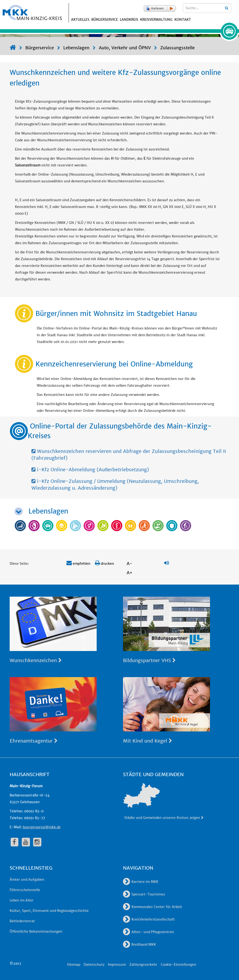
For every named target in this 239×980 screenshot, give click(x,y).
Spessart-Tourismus (144, 894)
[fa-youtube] (26, 842)
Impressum (117, 965)
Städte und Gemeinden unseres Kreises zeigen (164, 818)
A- (130, 563)
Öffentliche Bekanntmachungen (36, 931)
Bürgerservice (105, 20)
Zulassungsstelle (177, 48)
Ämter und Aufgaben (27, 880)
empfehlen (78, 564)
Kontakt (183, 20)
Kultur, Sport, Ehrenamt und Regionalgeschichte (49, 911)
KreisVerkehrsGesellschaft (149, 919)
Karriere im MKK (141, 882)
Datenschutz (94, 965)
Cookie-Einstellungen (178, 965)
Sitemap (74, 965)
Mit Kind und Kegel (148, 741)
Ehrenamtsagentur (34, 741)
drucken (105, 564)
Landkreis (129, 20)
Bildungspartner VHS (149, 660)
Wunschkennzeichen (36, 660)
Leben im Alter (22, 900)
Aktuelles (80, 20)
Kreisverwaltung (156, 20)
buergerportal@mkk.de (42, 827)
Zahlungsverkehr (143, 965)
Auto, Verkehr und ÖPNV (125, 48)
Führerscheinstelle (25, 890)
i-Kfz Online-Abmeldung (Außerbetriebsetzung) (90, 469)
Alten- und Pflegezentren (148, 932)
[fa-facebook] (14, 842)
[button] (160, 8)
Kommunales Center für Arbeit (152, 907)
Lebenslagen (76, 48)
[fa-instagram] (37, 842)
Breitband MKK (139, 944)
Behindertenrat (22, 921)
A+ (130, 573)
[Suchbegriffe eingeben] (207, 8)
